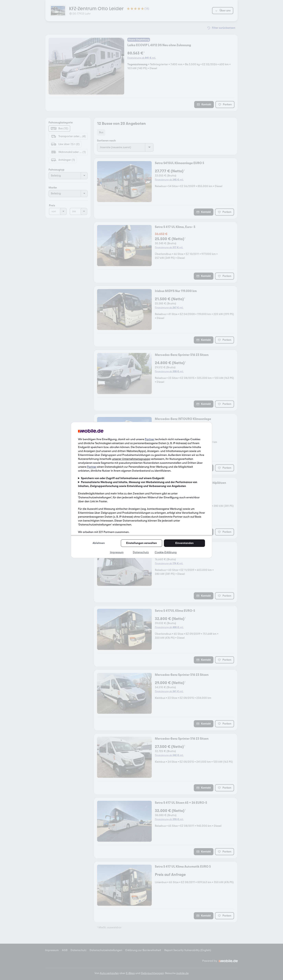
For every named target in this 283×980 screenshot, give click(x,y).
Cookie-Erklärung (166, 552)
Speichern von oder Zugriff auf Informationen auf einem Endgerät (123, 478)
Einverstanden (184, 543)
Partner (150, 439)
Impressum (117, 552)
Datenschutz (141, 552)
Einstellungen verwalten (141, 543)
